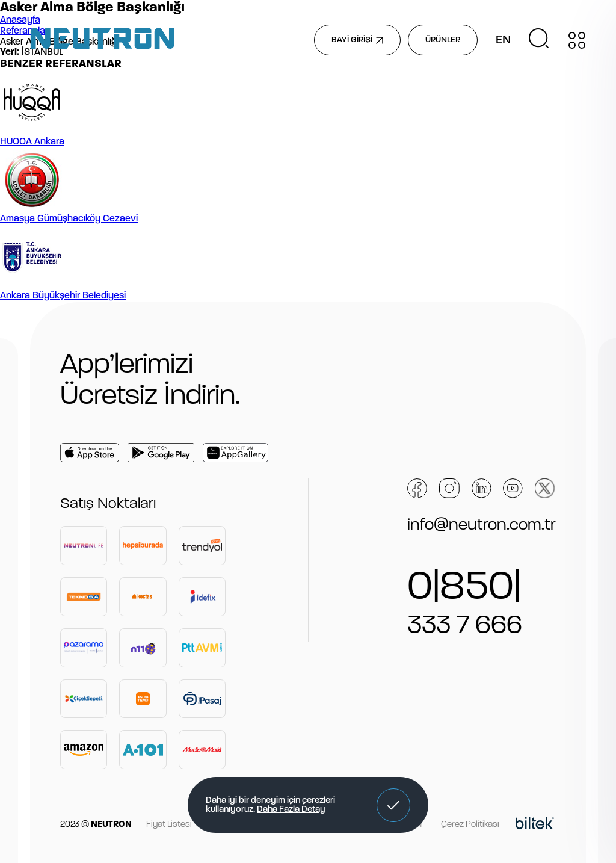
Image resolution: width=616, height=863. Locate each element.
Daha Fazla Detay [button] (291, 810)
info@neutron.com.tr (482, 525)
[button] (393, 805)
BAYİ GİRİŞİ (357, 40)
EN (503, 40)
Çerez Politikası (470, 825)
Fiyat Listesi (169, 825)
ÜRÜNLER (443, 40)
